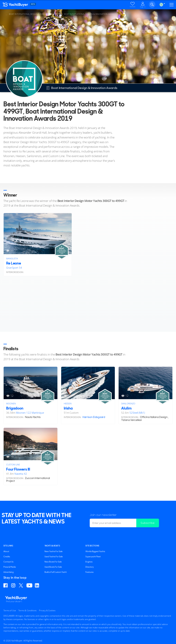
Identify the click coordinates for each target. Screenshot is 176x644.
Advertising (9, 572)
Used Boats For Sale (53, 567)
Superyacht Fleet (93, 557)
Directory (90, 567)
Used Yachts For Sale (54, 557)
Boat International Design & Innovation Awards (35, 14)
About (6, 551)
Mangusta (12, 258)
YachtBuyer (23, 5)
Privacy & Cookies (47, 610)
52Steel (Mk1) (137, 413)
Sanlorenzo (128, 403)
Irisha (68, 408)
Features (89, 572)
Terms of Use (10, 610)
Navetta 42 (21, 474)
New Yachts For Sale (54, 551)
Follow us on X (21, 585)
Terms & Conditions (27, 610)
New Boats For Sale (53, 562)
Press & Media (10, 567)
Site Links (8, 546)
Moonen (11, 403)
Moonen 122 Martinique (30, 413)
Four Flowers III (18, 469)
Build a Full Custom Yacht (56, 572)
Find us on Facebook (6, 585)
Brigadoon (15, 408)
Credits (7, 557)
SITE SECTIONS (92, 546)
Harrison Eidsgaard (94, 417)
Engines (89, 562)
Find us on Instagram (14, 585)
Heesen (68, 403)
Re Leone (14, 263)
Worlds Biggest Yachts (95, 551)
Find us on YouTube (29, 585)
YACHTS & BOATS (52, 546)
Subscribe (148, 523)
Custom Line (13, 465)
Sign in (143, 7)
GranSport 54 (14, 268)
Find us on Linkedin (37, 585)
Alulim (126, 408)
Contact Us (8, 562)
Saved (133, 7)
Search (152, 4)
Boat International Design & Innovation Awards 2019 (93, 14)
